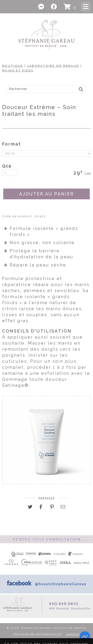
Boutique (13, 66)
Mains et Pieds (18, 70)
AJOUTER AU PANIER (46, 194)
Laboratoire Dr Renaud (53, 66)
